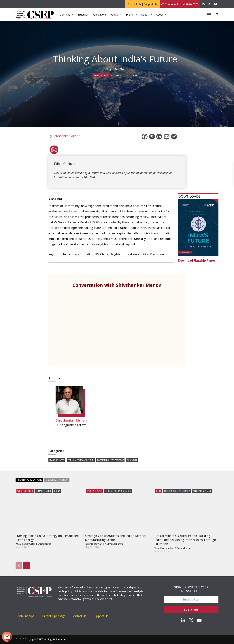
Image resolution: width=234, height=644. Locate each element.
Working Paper (25, 491)
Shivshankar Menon (71, 420)
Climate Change (43, 491)
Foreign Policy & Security (124, 75)
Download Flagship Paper (197, 260)
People (116, 15)
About (162, 15)
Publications (99, 15)
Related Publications (29, 480)
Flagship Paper (101, 75)
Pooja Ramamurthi (25, 544)
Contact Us (134, 4)
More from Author (57, 480)
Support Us (150, 4)
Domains (67, 15)
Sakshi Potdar (184, 548)
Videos (147, 15)
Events (132, 15)
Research (132, 460)
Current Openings (53, 616)
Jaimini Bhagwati (94, 544)
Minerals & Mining (202, 491)
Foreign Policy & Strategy (110, 460)
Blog (159, 491)
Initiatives (83, 15)
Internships (26, 616)
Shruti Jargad (44, 544)
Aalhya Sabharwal (114, 544)
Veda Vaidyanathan (164, 548)
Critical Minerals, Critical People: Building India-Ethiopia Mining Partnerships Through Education (185, 540)
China (57, 491)
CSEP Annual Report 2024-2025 (180, 4)
